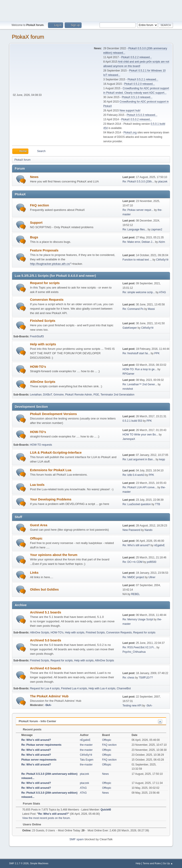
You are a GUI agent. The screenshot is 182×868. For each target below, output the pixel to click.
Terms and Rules (152, 863)
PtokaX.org (130, 132)
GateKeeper (130, 328)
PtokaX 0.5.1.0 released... (137, 97)
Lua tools (37, 485)
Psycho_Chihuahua (134, 652)
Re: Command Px (133, 309)
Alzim (162, 242)
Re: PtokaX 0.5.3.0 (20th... (138, 182)
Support (36, 223)
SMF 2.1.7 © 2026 (19, 863)
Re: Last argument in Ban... (139, 459)
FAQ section (40, 205)
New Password (131, 530)
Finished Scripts (43, 321)
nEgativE (160, 545)
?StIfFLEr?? (146, 678)
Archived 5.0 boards (46, 640)
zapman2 (157, 229)
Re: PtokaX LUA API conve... (140, 487)
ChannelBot (124, 688)
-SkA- (48, 705)
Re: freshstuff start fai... (136, 353)
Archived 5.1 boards (46, 612)
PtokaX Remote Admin (79, 395)
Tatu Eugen (87, 760)
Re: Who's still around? (136, 545)
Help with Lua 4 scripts (102, 688)
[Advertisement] (91, 10)
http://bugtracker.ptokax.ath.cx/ (50, 264)
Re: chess (128, 678)
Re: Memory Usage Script (138, 619)
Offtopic (36, 538)
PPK (157, 353)
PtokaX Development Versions (53, 414)
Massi (151, 309)
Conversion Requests (47, 300)
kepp (162, 459)
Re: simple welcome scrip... (139, 292)
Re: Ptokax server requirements (41, 745)
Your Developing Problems (51, 499)
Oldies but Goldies (44, 589)
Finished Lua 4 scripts (74, 688)
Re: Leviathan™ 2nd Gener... (140, 384)
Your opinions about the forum (54, 555)
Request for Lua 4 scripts (45, 688)
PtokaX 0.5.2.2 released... (136, 57)
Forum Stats (29, 804)
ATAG (163, 292)
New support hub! (130, 111)
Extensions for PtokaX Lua (51, 470)
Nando (149, 530)
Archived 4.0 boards (46, 668)
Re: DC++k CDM (132, 562)
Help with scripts (43, 344)
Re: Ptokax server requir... (138, 210)
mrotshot (128, 389)
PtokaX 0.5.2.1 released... (143, 79)
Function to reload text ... (137, 260)
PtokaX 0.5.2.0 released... (140, 84)
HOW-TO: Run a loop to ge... (140, 369)
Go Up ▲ (168, 863)
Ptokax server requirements (39, 760)
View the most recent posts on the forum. (46, 818)
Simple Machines (39, 863)
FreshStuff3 (37, 336)
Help (138, 863)
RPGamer (128, 374)
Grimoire (59, 395)
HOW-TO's (38, 367)
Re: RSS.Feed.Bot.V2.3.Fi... (139, 647)
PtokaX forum (28, 37)
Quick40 (106, 810)
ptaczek (163, 182)
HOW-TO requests (41, 445)
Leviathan (36, 395)
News (34, 177)
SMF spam (76, 839)
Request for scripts (45, 283)
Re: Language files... (135, 229)
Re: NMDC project (133, 577)
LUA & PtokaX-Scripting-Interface (56, 453)
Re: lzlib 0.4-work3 (133, 475)
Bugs (34, 237)
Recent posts (30, 729)
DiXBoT (48, 395)
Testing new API (132, 706)
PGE (96, 395)
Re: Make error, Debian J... (138, 242)
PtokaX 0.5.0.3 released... (142, 115)
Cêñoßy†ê (162, 260)
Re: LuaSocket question (137, 504)
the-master (86, 745)
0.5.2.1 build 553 (132, 421)
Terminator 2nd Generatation (117, 395)
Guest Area (39, 525)
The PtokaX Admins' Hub (49, 696)
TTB (158, 504)
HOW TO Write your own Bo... (140, 435)
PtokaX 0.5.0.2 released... (136, 119)
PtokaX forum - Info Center (37, 721)
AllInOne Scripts (43, 382)
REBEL (135, 594)
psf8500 (152, 562)
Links (34, 573)
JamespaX (129, 439)
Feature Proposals (44, 250)
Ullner (152, 577)
